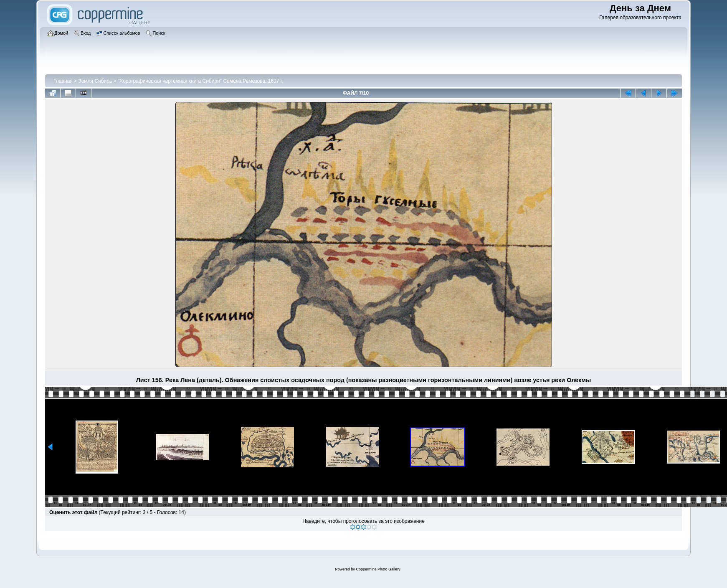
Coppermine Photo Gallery (378, 569)
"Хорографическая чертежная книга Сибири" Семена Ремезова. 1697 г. (200, 81)
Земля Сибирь (95, 81)
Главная (63, 81)
